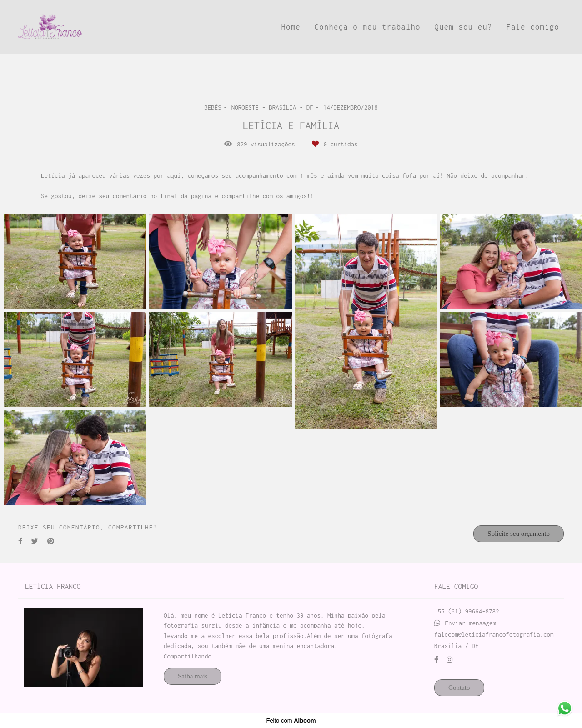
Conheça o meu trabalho (368, 27)
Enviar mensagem (471, 623)
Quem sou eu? (464, 27)
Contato (459, 688)
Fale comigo (533, 27)
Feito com (291, 721)
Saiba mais (193, 676)
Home (291, 27)
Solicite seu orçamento (519, 534)
